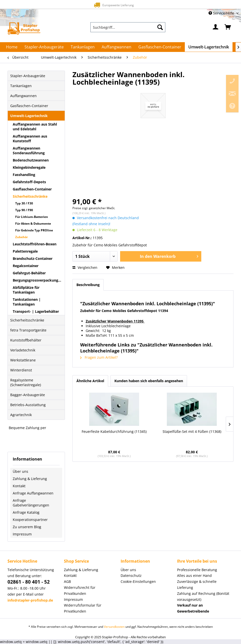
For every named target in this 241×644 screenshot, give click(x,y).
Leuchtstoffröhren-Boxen (35, 244)
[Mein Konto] (216, 27)
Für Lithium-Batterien (32, 217)
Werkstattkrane (23, 360)
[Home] (12, 47)
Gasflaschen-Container (29, 106)
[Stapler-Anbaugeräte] (44, 47)
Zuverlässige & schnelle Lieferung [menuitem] (197, 584)
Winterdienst (21, 370)
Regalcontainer (26, 266)
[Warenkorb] (228, 27)
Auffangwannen (23, 96)
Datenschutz (131, 575)
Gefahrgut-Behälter (29, 273)
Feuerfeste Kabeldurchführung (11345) (114, 431)
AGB (67, 581)
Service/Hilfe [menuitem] (222, 13)
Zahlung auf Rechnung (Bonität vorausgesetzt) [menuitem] (203, 596)
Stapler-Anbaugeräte (28, 76)
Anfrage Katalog (26, 512)
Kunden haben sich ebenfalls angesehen (149, 381)
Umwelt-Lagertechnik (29, 116)
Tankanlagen (21, 86)
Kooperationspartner (30, 520)
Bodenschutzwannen (31, 160)
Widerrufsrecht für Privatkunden (80, 590)
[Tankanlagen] (83, 47)
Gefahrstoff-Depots (29, 182)
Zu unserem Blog (27, 527)
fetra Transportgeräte (28, 330)
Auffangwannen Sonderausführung (29, 151)
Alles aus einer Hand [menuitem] (194, 575)
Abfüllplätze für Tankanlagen (26, 290)
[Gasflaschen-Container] (160, 47)
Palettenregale (25, 251)
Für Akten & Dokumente (33, 224)
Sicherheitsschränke (30, 196)
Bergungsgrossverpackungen (38, 280)
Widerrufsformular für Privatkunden (83, 608)
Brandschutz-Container (33, 258)
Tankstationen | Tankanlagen (27, 302)
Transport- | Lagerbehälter (36, 311)
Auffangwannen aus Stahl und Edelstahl (35, 127)
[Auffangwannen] (117, 47)
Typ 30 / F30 (24, 203)
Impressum (22, 534)
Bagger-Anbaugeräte (28, 395)
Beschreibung (88, 285)
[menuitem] (128, 27)
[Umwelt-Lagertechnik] (209, 47)
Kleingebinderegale (29, 167)
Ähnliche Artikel (90, 381)
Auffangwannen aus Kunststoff (30, 139)
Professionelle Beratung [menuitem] (197, 570)
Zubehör (21, 237)
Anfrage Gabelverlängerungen (31, 503)
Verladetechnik (23, 350)
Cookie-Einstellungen (138, 581)
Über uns (20, 471)
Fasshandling (24, 175)
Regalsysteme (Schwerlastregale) (26, 382)
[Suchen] (160, 27)
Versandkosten (114, 627)
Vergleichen (85, 267)
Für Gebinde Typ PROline (34, 230)
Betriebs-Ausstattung (28, 405)
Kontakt (19, 486)
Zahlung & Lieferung (30, 479)
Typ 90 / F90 (24, 210)
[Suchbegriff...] (128, 27)
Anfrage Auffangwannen (33, 493)
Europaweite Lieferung (113, 5)
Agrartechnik (21, 415)
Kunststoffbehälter (26, 340)
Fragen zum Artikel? (99, 357)
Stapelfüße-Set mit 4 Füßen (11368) (192, 431)
